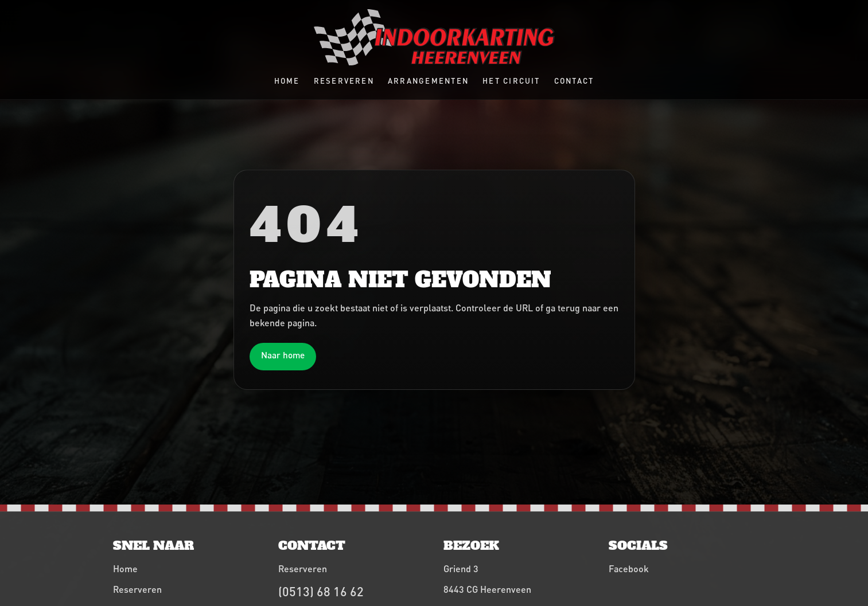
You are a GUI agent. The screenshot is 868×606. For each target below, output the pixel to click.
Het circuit (511, 81)
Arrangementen (428, 81)
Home (287, 81)
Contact (574, 81)
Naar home (283, 355)
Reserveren (344, 81)
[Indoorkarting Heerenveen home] (434, 37)
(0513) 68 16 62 (321, 591)
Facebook (629, 568)
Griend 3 (461, 568)
